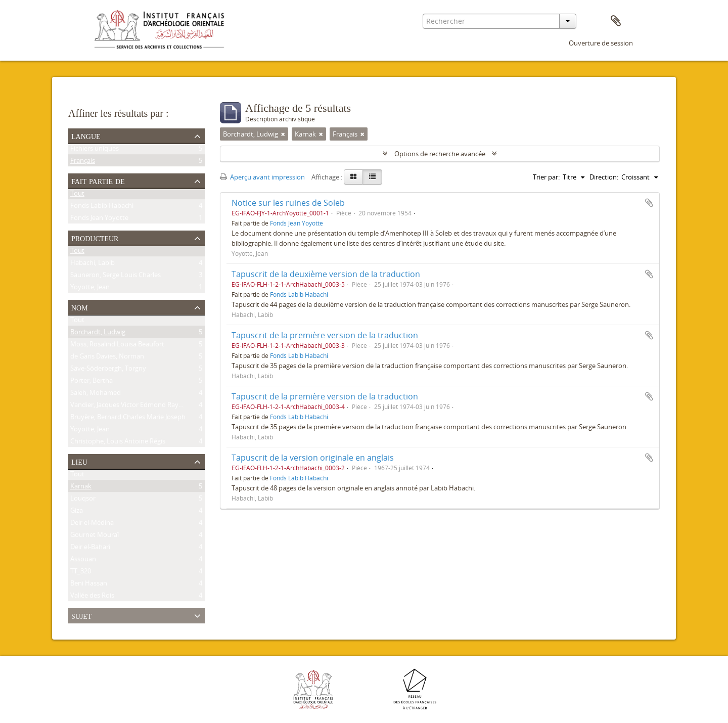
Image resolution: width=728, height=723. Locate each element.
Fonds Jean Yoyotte (99, 219)
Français (83, 162)
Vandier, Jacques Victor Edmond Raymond (133, 406)
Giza (77, 512)
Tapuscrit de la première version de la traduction (325, 335)
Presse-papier (616, 21)
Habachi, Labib (93, 264)
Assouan (83, 561)
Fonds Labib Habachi (102, 207)
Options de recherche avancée (440, 154)
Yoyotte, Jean (90, 289)
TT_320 (81, 573)
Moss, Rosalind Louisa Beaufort (117, 346)
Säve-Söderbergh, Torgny (108, 370)
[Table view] (372, 177)
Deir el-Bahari (90, 549)
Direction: (604, 177)
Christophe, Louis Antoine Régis (118, 443)
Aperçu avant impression (262, 177)
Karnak (81, 488)
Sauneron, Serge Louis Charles (116, 277)
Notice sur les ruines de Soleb (288, 203)
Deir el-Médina (92, 524)
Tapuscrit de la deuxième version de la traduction (326, 274)
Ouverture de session (601, 43)
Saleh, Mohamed (96, 394)
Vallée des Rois (92, 597)
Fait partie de (98, 180)
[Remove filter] (283, 134)
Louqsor (83, 500)
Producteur (95, 238)
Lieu (79, 461)
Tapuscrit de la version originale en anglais (313, 458)
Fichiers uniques (95, 150)
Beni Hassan (89, 585)
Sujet (81, 615)
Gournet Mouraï (95, 536)
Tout (77, 195)
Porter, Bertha (92, 382)
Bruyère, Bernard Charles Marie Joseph (128, 419)
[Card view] (353, 177)
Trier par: (546, 177)
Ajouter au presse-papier (649, 203)
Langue (86, 135)
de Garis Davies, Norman (107, 358)
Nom (80, 307)
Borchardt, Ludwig (98, 334)
